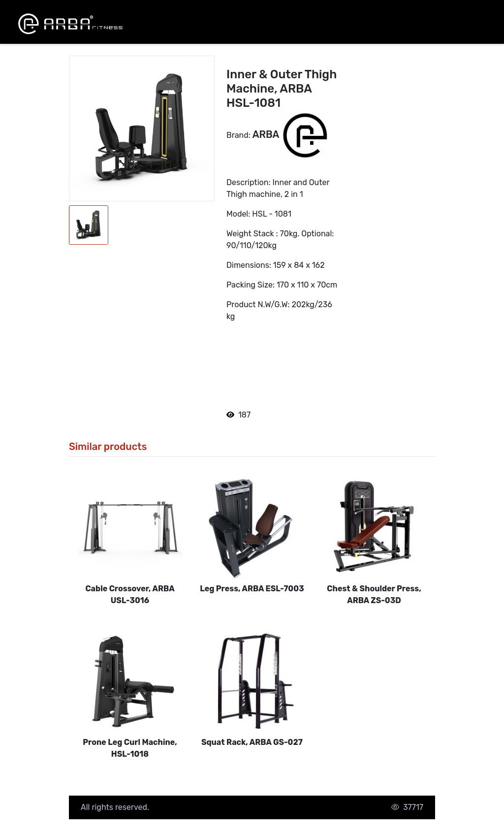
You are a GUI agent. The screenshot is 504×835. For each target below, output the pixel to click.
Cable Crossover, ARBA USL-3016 (130, 594)
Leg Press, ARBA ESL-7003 (252, 589)
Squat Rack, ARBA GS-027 (252, 742)
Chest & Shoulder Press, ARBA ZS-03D (374, 594)
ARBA (267, 135)
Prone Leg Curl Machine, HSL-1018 (130, 748)
